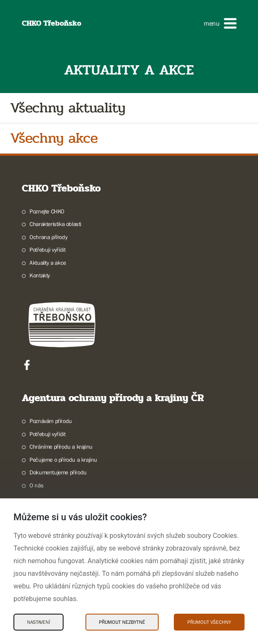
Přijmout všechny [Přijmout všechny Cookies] (209, 622)
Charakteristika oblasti (55, 224)
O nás (36, 485)
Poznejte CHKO (47, 211)
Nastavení (39, 622)
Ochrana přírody (48, 237)
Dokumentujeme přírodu (58, 472)
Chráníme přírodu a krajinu (61, 447)
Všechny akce (54, 138)
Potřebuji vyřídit (47, 250)
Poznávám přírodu (51, 421)
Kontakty (40, 275)
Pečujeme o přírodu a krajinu (63, 460)
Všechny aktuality (68, 108)
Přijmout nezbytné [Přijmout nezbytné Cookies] (122, 622)
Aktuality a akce (48, 263)
